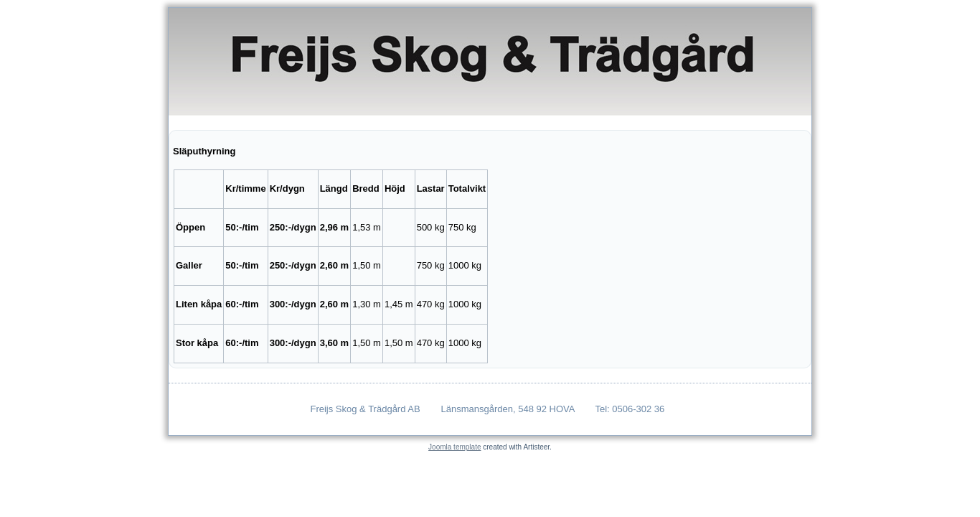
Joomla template (454, 447)
